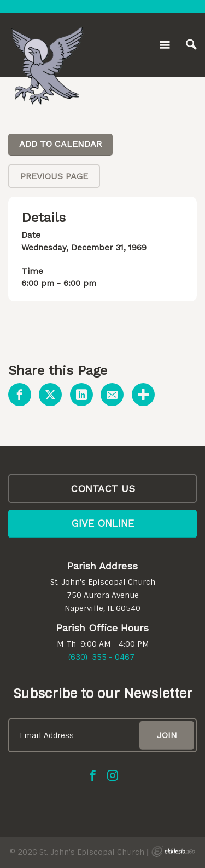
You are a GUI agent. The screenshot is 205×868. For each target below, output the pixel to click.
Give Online (102, 523)
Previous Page (54, 176)
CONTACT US (103, 489)
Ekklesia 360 (173, 852)
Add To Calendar (60, 144)
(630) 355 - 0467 (101, 657)
